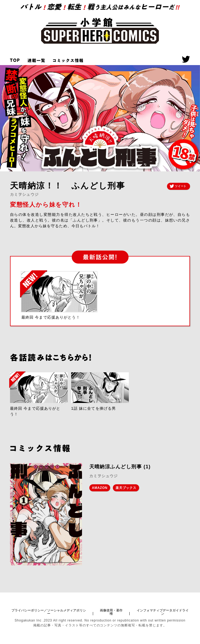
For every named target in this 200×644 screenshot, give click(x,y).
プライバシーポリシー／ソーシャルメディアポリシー (49, 612)
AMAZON (100, 488)
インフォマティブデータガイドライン (163, 612)
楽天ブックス (126, 488)
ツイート (178, 186)
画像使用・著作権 (111, 612)
